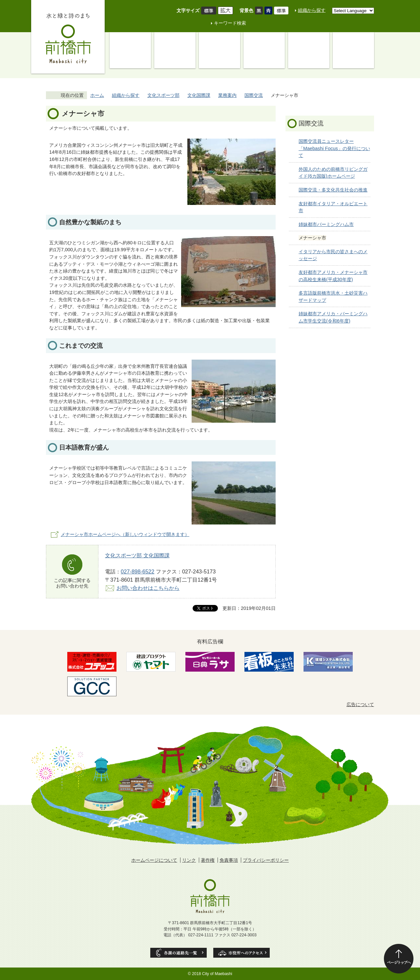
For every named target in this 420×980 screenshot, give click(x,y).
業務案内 (227, 95)
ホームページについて (154, 860)
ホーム (97, 95)
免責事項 (229, 860)
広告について (360, 704)
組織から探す (312, 10)
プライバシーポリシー (266, 860)
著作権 (208, 860)
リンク (189, 860)
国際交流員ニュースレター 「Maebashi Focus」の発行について (334, 148)
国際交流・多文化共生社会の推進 (333, 190)
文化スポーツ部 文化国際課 (137, 555)
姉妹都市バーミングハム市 (326, 224)
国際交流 (254, 95)
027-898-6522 (137, 571)
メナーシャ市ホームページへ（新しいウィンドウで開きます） (125, 534)
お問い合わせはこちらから (148, 588)
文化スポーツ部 (163, 95)
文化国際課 (199, 95)
